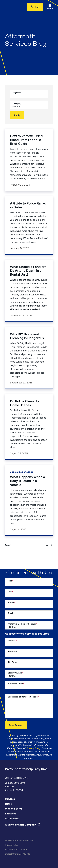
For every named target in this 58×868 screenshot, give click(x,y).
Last (10, 591)
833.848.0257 (21, 778)
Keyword (17, 92)
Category (17, 103)
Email (10, 613)
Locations (11, 814)
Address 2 (12, 651)
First (10, 581)
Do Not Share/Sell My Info (18, 854)
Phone (11, 602)
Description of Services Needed (23, 697)
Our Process (12, 818)
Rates (8, 804)
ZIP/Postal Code (15, 684)
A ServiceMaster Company (23, 825)
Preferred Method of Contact (22, 624)
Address (12, 640)
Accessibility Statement (16, 849)
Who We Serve (14, 809)
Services (10, 799)
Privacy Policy (12, 845)
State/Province (15, 673)
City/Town (13, 662)
